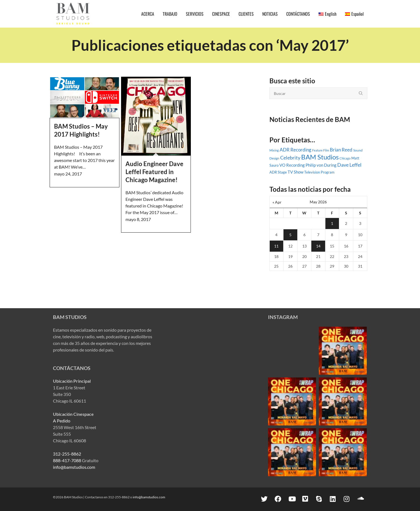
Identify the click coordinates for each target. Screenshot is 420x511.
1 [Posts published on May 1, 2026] (332, 223)
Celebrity (290, 158)
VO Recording (292, 165)
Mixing (274, 150)
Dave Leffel (349, 165)
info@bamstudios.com (74, 467)
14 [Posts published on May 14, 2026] (318, 246)
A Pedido (62, 421)
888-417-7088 (67, 460)
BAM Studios (320, 157)
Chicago (345, 158)
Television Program (319, 172)
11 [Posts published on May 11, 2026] (276, 246)
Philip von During (321, 165)
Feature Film (321, 150)
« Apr (277, 202)
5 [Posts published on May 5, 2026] (290, 235)
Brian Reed (341, 150)
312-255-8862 (67, 454)
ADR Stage (278, 172)
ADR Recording (295, 150)
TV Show (295, 172)
